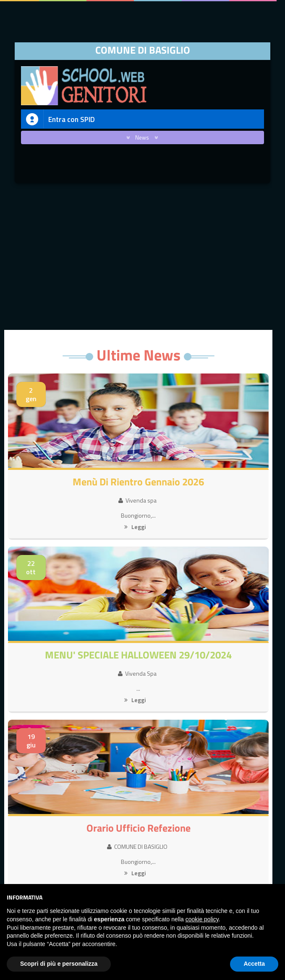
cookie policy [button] (202, 919)
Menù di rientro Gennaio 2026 (138, 482)
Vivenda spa (137, 500)
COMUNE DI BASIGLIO (137, 846)
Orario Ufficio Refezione (139, 828)
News (141, 137)
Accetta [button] (254, 964)
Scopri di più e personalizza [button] (59, 964)
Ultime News (139, 355)
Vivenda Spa (137, 673)
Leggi (135, 527)
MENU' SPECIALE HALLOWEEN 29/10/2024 (138, 655)
